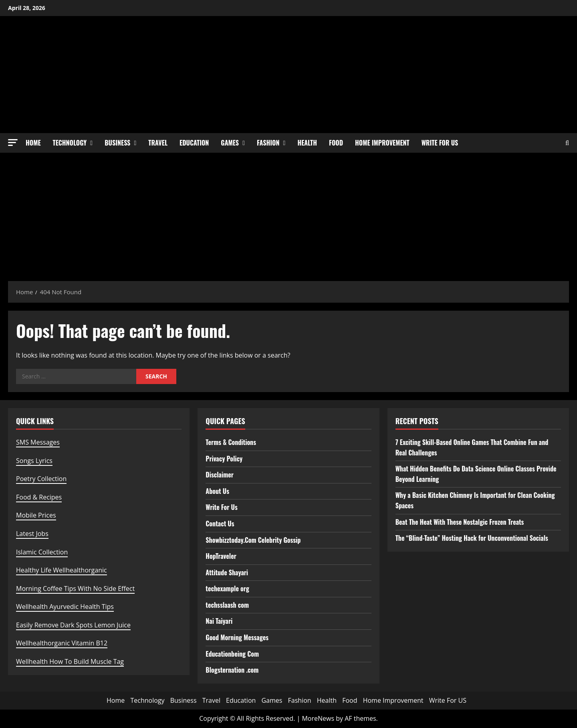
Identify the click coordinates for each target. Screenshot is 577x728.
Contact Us (220, 524)
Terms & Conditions (231, 442)
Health (307, 143)
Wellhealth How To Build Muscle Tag (70, 661)
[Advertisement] (288, 213)
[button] (13, 143)
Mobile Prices (36, 515)
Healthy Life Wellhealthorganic (62, 570)
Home (33, 143)
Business (117, 143)
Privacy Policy (224, 459)
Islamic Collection (42, 552)
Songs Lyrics (34, 461)
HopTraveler (221, 556)
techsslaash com (227, 605)
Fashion (268, 143)
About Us (217, 491)
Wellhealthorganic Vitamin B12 (62, 643)
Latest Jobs (32, 534)
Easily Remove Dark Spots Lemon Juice (73, 625)
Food (336, 143)
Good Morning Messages (237, 637)
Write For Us (221, 507)
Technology (70, 143)
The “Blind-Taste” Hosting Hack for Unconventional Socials (472, 538)
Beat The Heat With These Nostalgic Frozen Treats (460, 522)
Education (194, 143)
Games (230, 143)
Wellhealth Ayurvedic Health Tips (65, 607)
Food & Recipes (39, 497)
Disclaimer (220, 475)
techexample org (227, 588)
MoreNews (318, 718)
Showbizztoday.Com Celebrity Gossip (253, 540)
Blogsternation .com (232, 670)
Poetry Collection (41, 479)
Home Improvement (382, 143)
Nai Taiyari (219, 621)
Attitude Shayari (227, 572)
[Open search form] (567, 143)
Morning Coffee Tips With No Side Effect (75, 588)
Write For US (440, 143)
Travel (158, 143)
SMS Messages (38, 442)
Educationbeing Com (232, 654)
